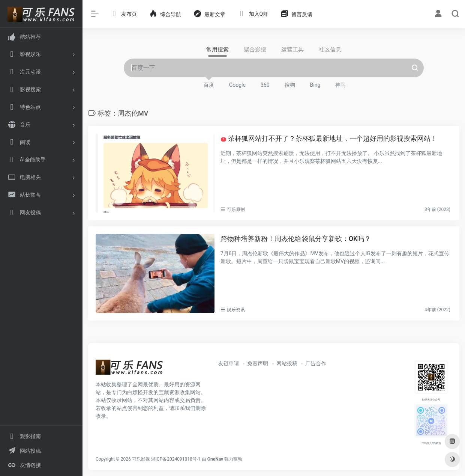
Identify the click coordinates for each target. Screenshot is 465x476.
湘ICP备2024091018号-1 (176, 459)
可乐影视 (141, 459)
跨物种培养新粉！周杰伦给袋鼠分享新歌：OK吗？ (296, 239)
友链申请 (229, 363)
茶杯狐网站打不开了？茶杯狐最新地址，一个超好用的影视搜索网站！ (329, 138)
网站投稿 (287, 363)
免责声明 (258, 363)
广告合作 (316, 363)
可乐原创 (236, 209)
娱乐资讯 (236, 310)
